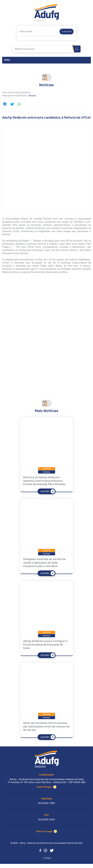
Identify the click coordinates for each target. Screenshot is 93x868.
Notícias (32, 96)
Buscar (77, 49)
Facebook (5, 104)
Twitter (12, 104)
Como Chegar (44, 787)
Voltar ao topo (44, 831)
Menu (7, 60)
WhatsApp (19, 104)
